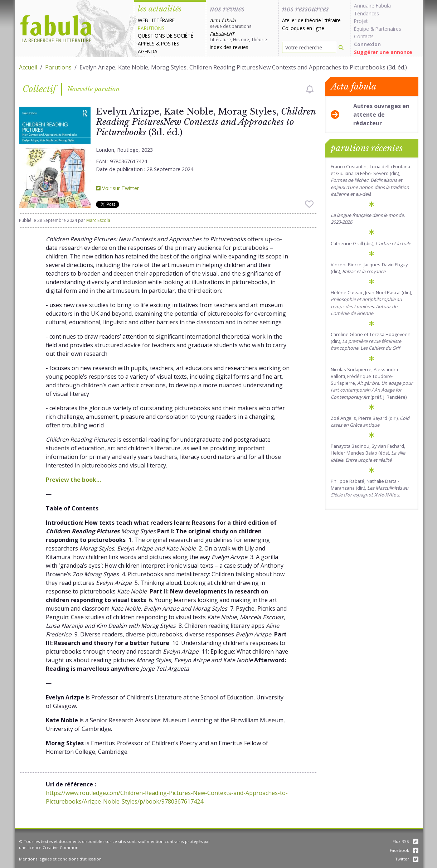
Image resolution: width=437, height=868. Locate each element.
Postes (170, 43)
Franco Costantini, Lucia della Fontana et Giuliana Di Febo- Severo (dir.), (370, 180)
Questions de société (166, 36)
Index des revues (229, 47)
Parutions (151, 28)
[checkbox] (310, 89)
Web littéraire (156, 20)
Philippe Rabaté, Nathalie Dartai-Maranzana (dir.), (370, 488)
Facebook (404, 850)
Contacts (364, 36)
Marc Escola (98, 220)
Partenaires (388, 29)
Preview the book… (73, 480)
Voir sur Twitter (117, 188)
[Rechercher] (341, 47)
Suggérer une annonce (383, 52)
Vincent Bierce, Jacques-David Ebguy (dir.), (369, 268)
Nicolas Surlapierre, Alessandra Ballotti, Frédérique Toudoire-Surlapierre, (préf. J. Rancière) (372, 383)
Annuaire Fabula (372, 6)
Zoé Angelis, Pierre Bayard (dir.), (370, 421)
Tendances (366, 13)
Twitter (407, 859)
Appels (146, 43)
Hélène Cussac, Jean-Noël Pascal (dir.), (371, 303)
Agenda (148, 51)
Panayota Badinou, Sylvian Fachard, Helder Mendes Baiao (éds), (368, 453)
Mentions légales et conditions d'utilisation (60, 859)
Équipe (361, 29)
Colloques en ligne (303, 28)
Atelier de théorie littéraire (311, 20)
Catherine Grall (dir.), (371, 243)
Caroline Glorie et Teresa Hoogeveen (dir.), (371, 341)
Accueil (28, 67)
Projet (361, 21)
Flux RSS (406, 841)
